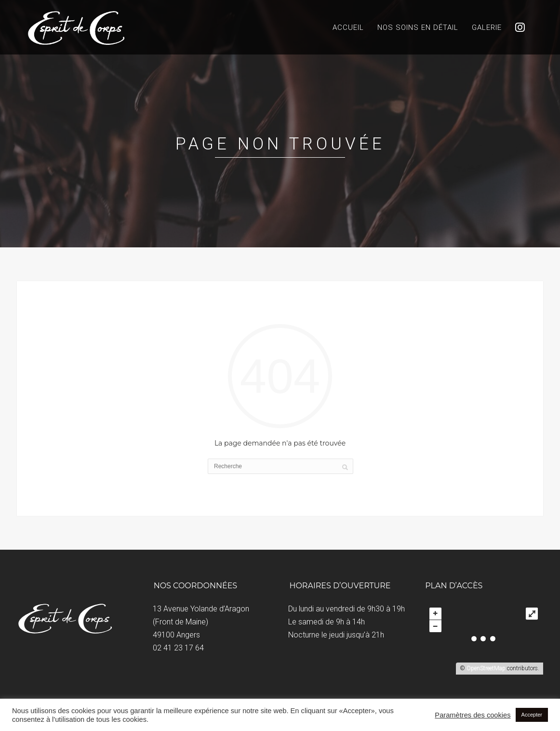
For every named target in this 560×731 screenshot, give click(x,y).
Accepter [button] (532, 715)
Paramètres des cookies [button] (473, 715)
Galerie (487, 27)
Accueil (348, 27)
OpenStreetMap (486, 668)
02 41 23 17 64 (178, 648)
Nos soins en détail (418, 27)
